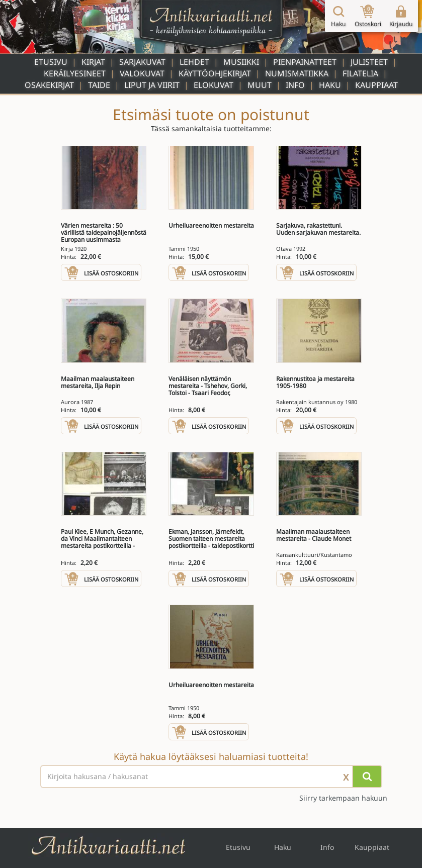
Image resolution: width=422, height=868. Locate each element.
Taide (99, 85)
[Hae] (367, 777)
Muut (260, 85)
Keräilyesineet (75, 73)
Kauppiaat (376, 85)
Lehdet (194, 62)
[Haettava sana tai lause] (211, 777)
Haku (330, 85)
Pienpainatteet (305, 62)
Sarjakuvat (142, 62)
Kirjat (93, 62)
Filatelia (360, 73)
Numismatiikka (297, 73)
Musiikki (241, 62)
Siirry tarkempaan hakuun (343, 798)
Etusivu (51, 62)
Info (295, 85)
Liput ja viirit (152, 85)
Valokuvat (142, 73)
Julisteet (369, 62)
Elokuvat (214, 85)
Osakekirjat (49, 85)
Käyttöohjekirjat (215, 73)
